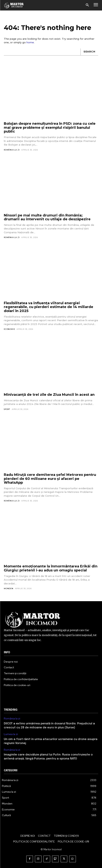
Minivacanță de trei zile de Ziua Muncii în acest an (49, 395)
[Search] (89, 52)
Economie (9, 329)
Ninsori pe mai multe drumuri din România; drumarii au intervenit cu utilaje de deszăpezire (47, 217)
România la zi (12, 150)
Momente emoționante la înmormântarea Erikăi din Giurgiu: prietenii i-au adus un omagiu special (51, 568)
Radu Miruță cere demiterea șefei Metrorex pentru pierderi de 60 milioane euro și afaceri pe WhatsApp (50, 479)
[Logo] (14, 5)
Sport (7, 409)
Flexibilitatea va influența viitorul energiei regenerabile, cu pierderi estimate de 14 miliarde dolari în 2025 (49, 307)
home (30, 42)
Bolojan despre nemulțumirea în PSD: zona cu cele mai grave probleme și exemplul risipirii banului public (50, 128)
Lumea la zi (11, 734)
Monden (9, 588)
